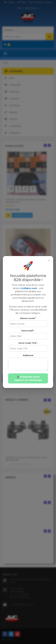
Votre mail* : (28, 331)
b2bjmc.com (30, 288)
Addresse (28, 355)
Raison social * (28, 318)
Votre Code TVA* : (28, 343)
